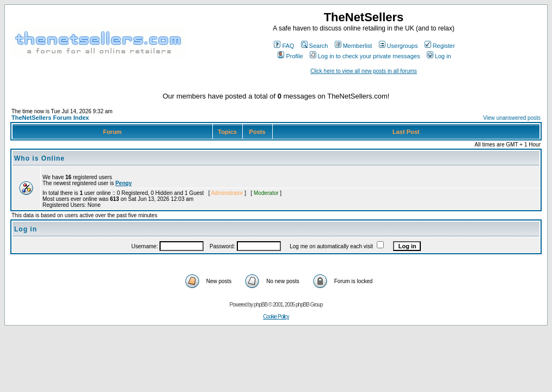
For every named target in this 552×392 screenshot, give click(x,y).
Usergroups (398, 46)
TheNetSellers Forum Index (50, 118)
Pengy (124, 183)
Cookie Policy (276, 317)
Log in (439, 56)
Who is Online (39, 158)
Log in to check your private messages (365, 56)
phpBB (260, 305)
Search (315, 46)
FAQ (284, 46)
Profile (290, 56)
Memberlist (354, 46)
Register (440, 46)
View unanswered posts (512, 118)
